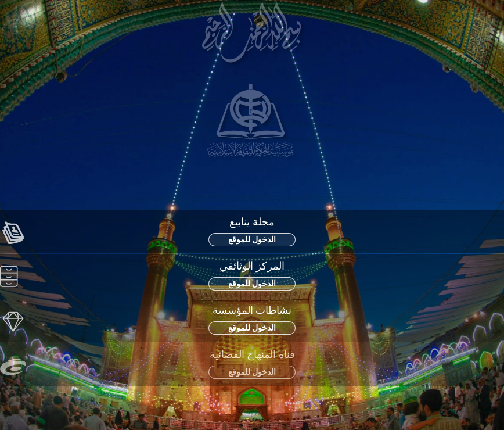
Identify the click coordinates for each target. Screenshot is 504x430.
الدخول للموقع (252, 239)
